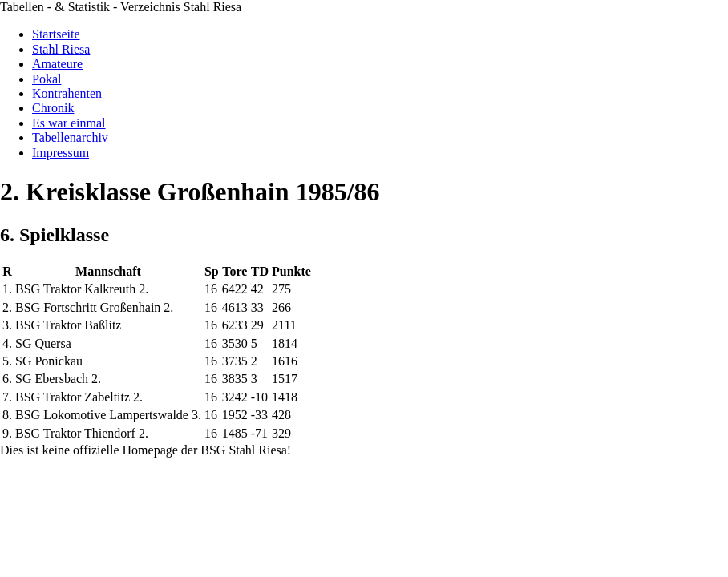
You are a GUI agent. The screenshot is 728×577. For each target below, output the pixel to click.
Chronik (53, 108)
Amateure (57, 64)
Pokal (47, 79)
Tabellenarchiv (70, 137)
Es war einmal (69, 123)
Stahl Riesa (61, 49)
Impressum (61, 153)
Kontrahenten (67, 93)
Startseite (56, 34)
